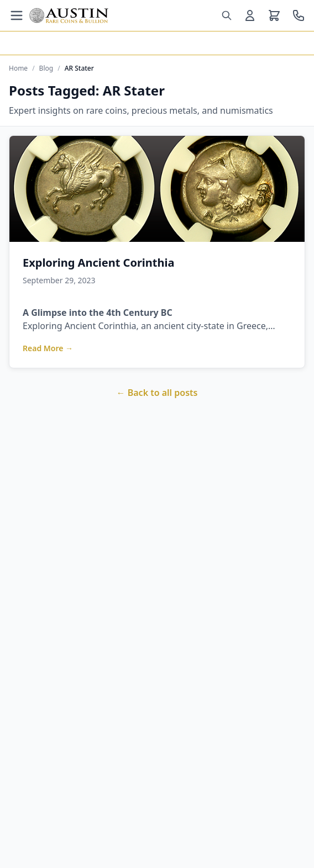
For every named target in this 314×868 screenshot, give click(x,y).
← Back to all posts (157, 393)
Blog (46, 68)
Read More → (48, 348)
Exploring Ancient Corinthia (98, 263)
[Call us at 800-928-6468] (299, 15)
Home (18, 68)
